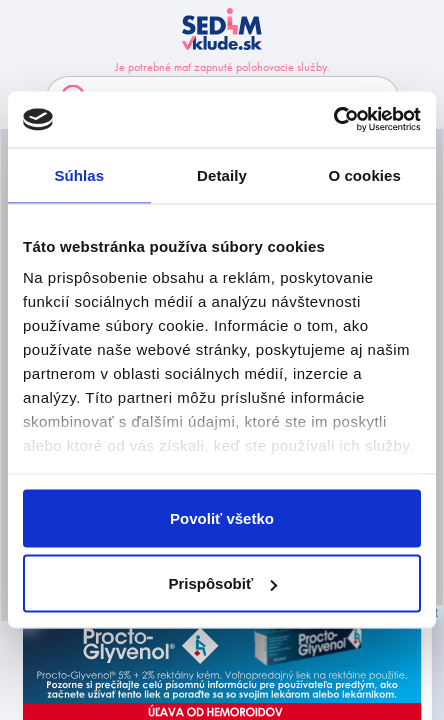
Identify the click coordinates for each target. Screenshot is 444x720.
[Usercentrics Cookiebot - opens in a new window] (333, 120)
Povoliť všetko (222, 517)
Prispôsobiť (222, 583)
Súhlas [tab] (79, 174)
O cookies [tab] (364, 174)
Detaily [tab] (222, 174)
